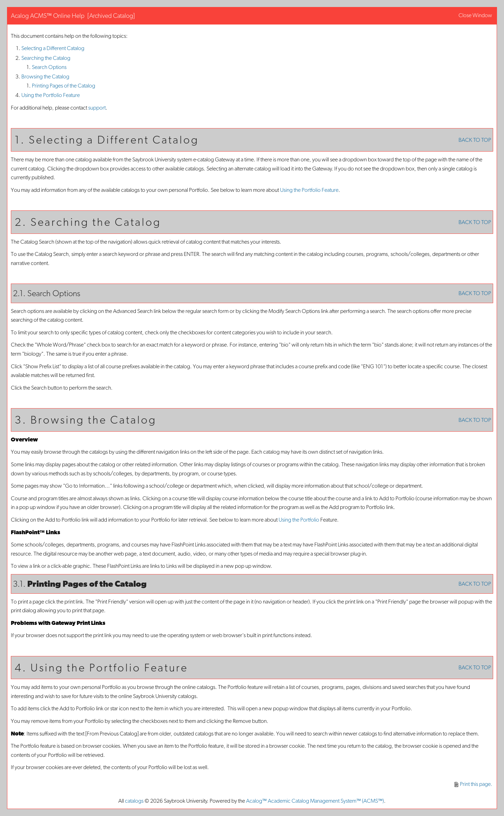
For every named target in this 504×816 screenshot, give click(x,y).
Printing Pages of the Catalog (64, 86)
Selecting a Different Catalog (53, 48)
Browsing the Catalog (45, 76)
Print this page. (474, 784)
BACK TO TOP (475, 140)
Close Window (475, 15)
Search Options (49, 67)
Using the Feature (51, 95)
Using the (299, 520)
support (97, 108)
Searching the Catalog (46, 58)
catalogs (134, 801)
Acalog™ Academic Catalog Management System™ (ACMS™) (315, 801)
